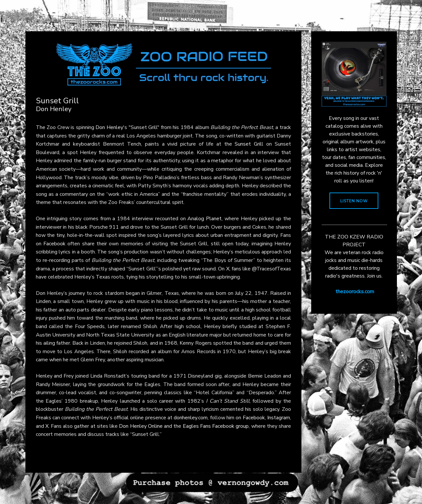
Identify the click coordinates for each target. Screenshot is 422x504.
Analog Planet (204, 219)
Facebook (54, 244)
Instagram (279, 418)
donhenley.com (191, 418)
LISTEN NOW (354, 201)
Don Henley (109, 127)
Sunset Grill (249, 144)
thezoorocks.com (355, 292)
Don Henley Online (141, 426)
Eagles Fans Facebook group (216, 426)
